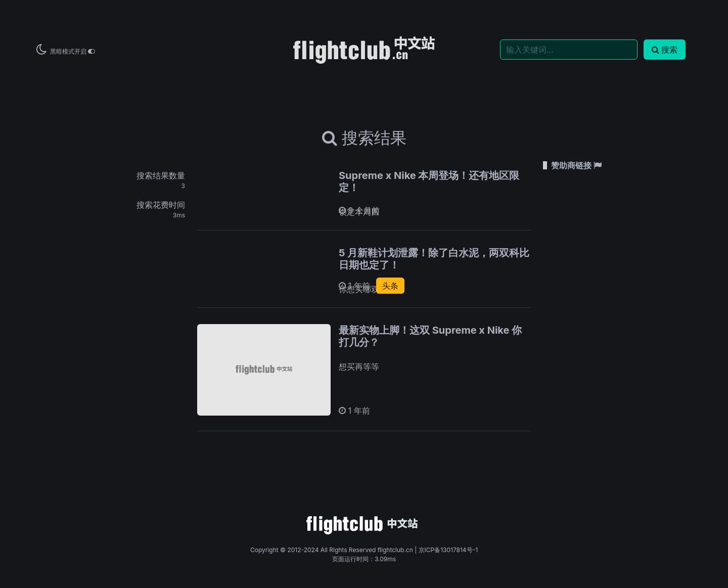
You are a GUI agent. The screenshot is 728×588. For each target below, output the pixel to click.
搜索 (665, 50)
